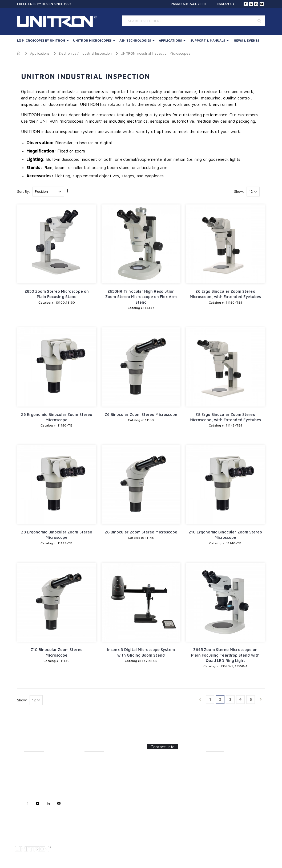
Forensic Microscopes (101, 810)
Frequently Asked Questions (227, 778)
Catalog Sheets (217, 760)
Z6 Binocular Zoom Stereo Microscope (141, 414)
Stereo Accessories (99, 778)
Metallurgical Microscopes (104, 795)
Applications (170, 40)
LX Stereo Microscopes (102, 760)
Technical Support (37, 784)
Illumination (93, 766)
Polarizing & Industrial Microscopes (101, 803)
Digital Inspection (97, 784)
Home (19, 53)
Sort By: (24, 191)
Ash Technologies (135, 40)
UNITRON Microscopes (92, 40)
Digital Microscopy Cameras (106, 816)
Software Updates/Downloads (229, 772)
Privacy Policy (34, 789)
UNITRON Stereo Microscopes (107, 772)
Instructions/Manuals (222, 766)
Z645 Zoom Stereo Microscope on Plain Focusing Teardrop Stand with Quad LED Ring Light (225, 655)
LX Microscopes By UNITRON (41, 40)
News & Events (246, 40)
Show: (239, 191)
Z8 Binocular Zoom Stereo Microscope (141, 532)
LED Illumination (97, 789)
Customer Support (38, 772)
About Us (31, 760)
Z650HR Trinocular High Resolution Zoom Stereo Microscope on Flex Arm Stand (141, 297)
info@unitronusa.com (167, 786)
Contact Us (225, 4)
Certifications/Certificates (225, 784)
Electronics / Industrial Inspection (85, 53)
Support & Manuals (208, 40)
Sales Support (34, 778)
